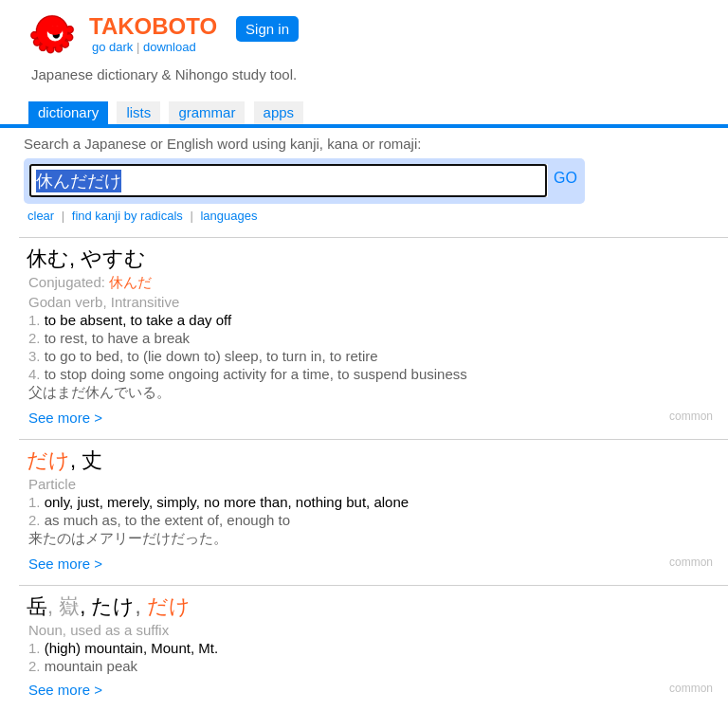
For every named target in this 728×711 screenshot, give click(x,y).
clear (41, 216)
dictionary (68, 112)
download (170, 47)
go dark (112, 47)
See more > (65, 418)
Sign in (267, 29)
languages (228, 216)
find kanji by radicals (127, 216)
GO (565, 178)
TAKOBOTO (153, 26)
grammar (207, 112)
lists (138, 112)
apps (279, 112)
